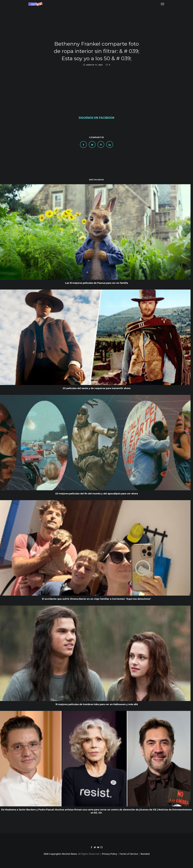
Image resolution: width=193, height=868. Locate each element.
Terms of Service (129, 854)
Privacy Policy (109, 854)
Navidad (145, 854)
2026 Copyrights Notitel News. (60, 854)
